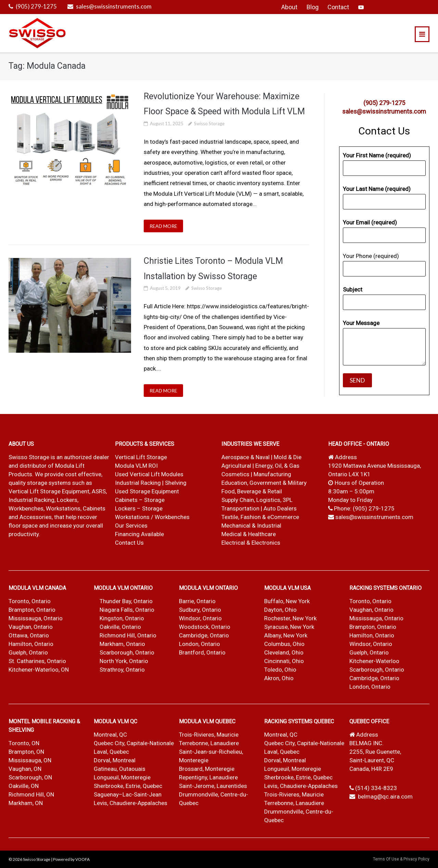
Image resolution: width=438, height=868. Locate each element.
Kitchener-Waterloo (374, 661)
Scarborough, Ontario (127, 652)
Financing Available (139, 534)
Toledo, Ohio (280, 670)
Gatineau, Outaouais (120, 769)
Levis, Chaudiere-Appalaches (131, 803)
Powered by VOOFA (71, 859)
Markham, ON (26, 803)
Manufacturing (272, 474)
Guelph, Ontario (28, 652)
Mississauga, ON (30, 760)
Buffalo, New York (287, 601)
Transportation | (242, 508)
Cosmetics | (237, 474)
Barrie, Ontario (197, 601)
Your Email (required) (384, 231)
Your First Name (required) (384, 164)
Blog (313, 7)
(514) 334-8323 (376, 788)
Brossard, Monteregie (207, 769)
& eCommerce (281, 517)
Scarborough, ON (30, 777)
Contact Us (129, 543)
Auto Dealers (280, 508)
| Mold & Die (286, 457)
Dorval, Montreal (115, 760)
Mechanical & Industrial (252, 526)
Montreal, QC (110, 735)
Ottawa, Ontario (29, 635)
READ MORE (163, 226)
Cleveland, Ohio (284, 652)
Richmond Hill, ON (31, 794)
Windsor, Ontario (200, 618)
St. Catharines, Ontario (37, 661)
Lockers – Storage (139, 508)
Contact (338, 7)
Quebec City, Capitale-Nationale (134, 743)
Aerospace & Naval (246, 457)
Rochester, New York (290, 618)
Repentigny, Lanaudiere (208, 777)
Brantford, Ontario (202, 652)
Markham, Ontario (122, 644)
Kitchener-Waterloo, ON (39, 670)
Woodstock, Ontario (205, 627)
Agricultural (237, 466)
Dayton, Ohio (280, 610)
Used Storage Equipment (147, 491)
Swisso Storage (209, 124)
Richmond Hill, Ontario (128, 635)
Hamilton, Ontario (31, 644)
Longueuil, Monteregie (122, 777)
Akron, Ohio (279, 678)
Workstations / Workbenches (152, 517)
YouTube (361, 7)
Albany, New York (286, 635)
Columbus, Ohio (284, 644)
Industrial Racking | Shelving (151, 483)
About (289, 7)
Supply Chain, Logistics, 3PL (257, 500)
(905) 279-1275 (36, 6)
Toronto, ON (24, 743)
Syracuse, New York (289, 627)
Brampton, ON (26, 752)
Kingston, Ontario (122, 618)
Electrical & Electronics (251, 543)
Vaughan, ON (25, 769)
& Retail (272, 491)
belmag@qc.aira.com (385, 796)
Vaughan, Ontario (31, 627)
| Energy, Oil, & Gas (276, 466)
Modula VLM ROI (136, 466)
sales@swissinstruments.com (114, 6)
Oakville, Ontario (120, 627)
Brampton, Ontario (32, 610)
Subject (384, 298)
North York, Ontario (124, 661)
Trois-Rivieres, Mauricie (209, 735)
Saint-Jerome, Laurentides (213, 786)
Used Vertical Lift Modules (149, 474)
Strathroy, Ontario (122, 670)
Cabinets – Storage (140, 500)
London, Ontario (199, 644)
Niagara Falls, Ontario (127, 610)
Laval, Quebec (111, 752)
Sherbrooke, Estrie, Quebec (128, 786)
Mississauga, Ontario (36, 618)
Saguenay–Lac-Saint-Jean (128, 794)
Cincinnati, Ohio (284, 661)
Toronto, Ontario (30, 601)
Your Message (384, 342)
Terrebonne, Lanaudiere (209, 743)
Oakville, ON (24, 786)
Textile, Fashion (241, 517)
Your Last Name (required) (384, 197)
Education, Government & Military (264, 483)
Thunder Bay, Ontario (126, 601)
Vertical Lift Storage (141, 457)
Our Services (131, 526)
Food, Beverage (241, 491)
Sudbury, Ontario (200, 610)
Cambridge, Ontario (204, 635)
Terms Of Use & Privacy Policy (401, 859)
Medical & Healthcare (249, 534)
